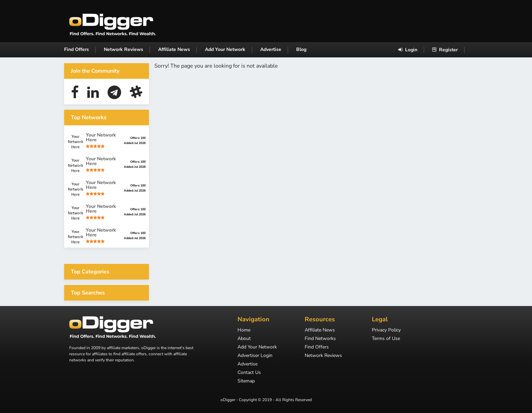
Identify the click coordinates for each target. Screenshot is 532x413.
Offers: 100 (138, 138)
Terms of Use (386, 339)
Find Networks (320, 339)
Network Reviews (123, 49)
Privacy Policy (386, 330)
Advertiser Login (255, 356)
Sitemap (246, 381)
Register (445, 50)
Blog (301, 49)
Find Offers (77, 49)
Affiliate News (174, 49)
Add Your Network (225, 49)
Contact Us (249, 373)
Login (408, 50)
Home (244, 330)
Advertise (271, 49)
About (244, 339)
